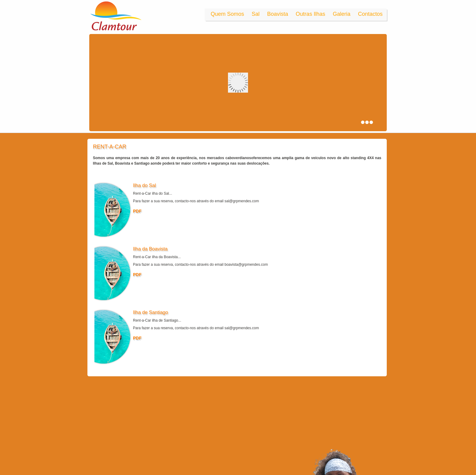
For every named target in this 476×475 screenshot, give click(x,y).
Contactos (370, 14)
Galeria (342, 14)
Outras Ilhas (310, 14)
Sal (256, 14)
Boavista (278, 14)
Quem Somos (227, 14)
